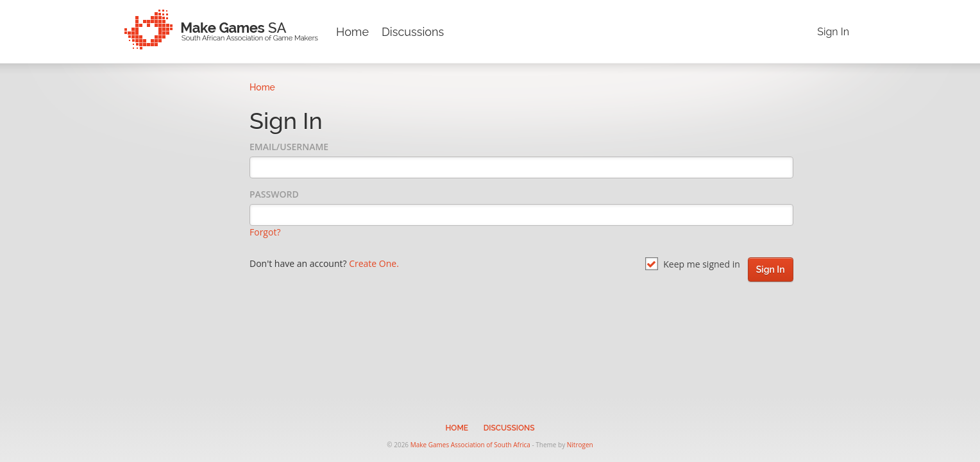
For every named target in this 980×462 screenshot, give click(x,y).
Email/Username (289, 147)
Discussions (413, 32)
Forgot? (265, 232)
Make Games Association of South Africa (470, 445)
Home (352, 32)
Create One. (374, 263)
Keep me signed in (693, 264)
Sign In (833, 32)
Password (274, 194)
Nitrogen (580, 445)
